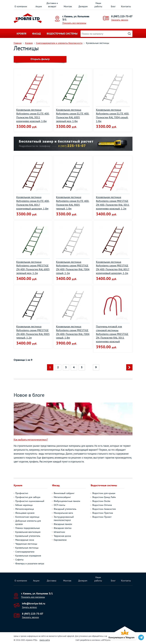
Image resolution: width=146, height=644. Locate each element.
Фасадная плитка (63, 528)
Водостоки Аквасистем (104, 509)
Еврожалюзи (60, 540)
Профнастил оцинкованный (30, 501)
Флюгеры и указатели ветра (30, 563)
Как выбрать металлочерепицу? (31, 440)
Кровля (21, 34)
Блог (113, 6)
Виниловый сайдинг (64, 493)
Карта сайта (45, 640)
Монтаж (68, 6)
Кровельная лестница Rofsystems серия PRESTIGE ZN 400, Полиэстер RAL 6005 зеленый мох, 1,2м (33, 268)
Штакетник (59, 532)
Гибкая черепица (24, 505)
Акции (39, 6)
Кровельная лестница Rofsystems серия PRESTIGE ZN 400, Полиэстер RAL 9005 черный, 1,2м (33, 332)
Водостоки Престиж (103, 513)
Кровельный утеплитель (28, 536)
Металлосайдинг (62, 497)
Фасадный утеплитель (65, 509)
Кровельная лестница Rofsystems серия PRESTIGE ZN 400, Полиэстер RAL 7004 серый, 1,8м (73, 332)
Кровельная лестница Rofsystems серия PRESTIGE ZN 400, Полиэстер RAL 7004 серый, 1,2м (73, 268)
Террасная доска (62, 536)
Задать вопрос (29, 607)
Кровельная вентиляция (28, 532)
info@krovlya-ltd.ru (34, 603)
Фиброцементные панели (67, 501)
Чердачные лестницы (26, 544)
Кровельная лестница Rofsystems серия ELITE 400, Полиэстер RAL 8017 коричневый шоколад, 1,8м (33, 203)
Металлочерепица (25, 509)
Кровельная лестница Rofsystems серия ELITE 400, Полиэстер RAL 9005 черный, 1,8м (73, 203)
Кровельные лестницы (27, 548)
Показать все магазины (74, 23)
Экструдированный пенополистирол (64, 518)
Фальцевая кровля (25, 513)
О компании (21, 6)
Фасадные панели (63, 524)
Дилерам (83, 6)
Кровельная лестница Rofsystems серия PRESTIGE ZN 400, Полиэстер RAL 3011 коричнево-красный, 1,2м (113, 203)
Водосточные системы (62, 34)
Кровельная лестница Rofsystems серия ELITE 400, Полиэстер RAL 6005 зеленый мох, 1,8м (73, 115)
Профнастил (22, 493)
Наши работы (98, 5)
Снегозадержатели (25, 552)
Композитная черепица (27, 517)
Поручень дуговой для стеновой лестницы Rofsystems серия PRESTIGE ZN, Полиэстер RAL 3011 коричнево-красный (112, 334)
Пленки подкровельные (28, 528)
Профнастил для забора (28, 497)
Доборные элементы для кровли (28, 522)
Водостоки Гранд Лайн (104, 497)
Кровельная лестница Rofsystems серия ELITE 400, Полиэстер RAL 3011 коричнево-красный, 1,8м (33, 115)
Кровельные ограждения (28, 556)
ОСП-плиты (59, 505)
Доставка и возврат (52, 5)
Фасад (36, 34)
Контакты (126, 6)
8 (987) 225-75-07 (122, 16)
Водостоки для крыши (104, 493)
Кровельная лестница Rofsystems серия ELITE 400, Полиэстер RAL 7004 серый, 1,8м (113, 115)
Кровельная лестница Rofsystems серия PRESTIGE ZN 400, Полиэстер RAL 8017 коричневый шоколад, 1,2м (113, 268)
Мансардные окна (25, 540)
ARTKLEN (106, 640)
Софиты (19, 560)
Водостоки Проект (102, 517)
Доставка (52, 581)
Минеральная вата (63, 513)
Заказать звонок (120, 20)
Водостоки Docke (101, 501)
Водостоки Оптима (102, 505)
